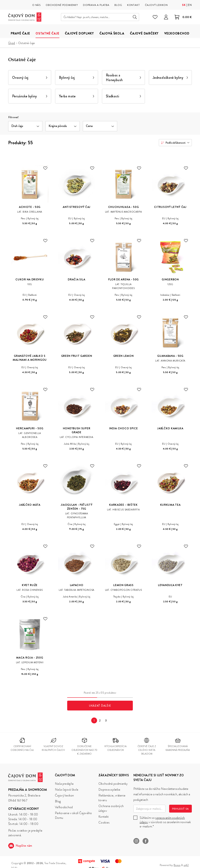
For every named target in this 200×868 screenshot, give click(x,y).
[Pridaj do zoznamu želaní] (45, 168)
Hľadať (135, 17)
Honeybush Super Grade (77, 430)
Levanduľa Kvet (170, 585)
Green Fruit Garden (77, 356)
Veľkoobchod (64, 807)
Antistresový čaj (77, 207)
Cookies (104, 822)
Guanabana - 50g (170, 356)
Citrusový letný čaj (170, 207)
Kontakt (104, 817)
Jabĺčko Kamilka (170, 428)
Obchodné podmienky (113, 784)
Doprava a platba (109, 790)
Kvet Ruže (30, 585)
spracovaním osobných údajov (162, 820)
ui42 (186, 865)
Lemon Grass (123, 585)
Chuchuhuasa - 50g (124, 207)
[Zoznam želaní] (155, 17)
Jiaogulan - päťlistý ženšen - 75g (77, 507)
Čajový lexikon (64, 795)
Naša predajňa (64, 784)
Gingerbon (170, 279)
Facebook (146, 841)
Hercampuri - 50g (30, 428)
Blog (58, 801)
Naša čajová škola (67, 790)
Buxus (177, 865)
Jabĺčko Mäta (30, 505)
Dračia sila (77, 279)
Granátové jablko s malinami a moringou (30, 358)
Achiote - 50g (30, 207)
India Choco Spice (124, 428)
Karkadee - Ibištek (123, 505)
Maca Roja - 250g (30, 658)
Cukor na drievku (30, 279)
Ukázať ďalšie (100, 706)
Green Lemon (124, 356)
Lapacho (77, 585)
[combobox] (175, 143)
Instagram (136, 841)
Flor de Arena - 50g (123, 279)
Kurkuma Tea (170, 505)
